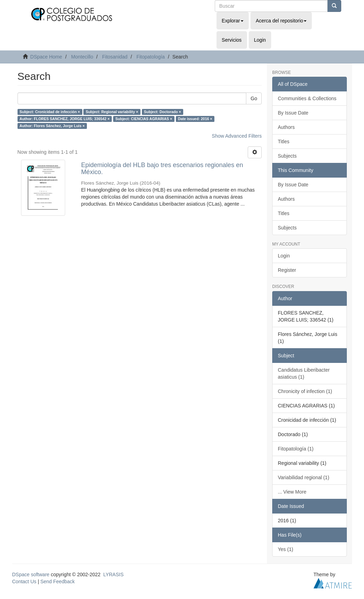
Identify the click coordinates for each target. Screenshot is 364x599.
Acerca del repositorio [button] (281, 21)
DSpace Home (46, 57)
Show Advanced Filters (237, 136)
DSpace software (31, 574)
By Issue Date (293, 113)
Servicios (232, 40)
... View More (292, 492)
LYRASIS (114, 574)
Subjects (287, 156)
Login (284, 256)
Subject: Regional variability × (112, 112)
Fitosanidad (115, 57)
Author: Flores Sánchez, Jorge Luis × (52, 126)
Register (287, 270)
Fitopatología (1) (296, 449)
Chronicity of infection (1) (305, 391)
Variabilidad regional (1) (304, 477)
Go (254, 98)
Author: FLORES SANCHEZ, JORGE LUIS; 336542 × (65, 119)
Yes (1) (286, 549)
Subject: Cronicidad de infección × (50, 112)
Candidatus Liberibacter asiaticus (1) (304, 373)
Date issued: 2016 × (195, 119)
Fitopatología (150, 57)
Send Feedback (57, 581)
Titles (284, 142)
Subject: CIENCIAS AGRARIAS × (144, 119)
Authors (286, 127)
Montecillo (82, 57)
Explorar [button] (233, 21)
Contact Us (24, 581)
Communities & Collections (307, 98)
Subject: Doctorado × (163, 112)
